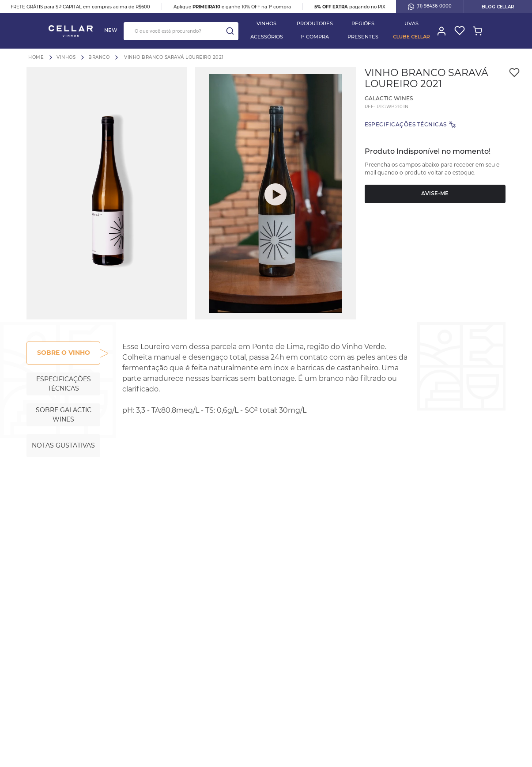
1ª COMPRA (315, 37)
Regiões (363, 23)
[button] (107, 193)
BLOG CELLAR (498, 7)
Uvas (411, 23)
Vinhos (266, 23)
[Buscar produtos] (230, 31)
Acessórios (267, 37)
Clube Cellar (411, 37)
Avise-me (435, 193)
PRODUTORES (315, 23)
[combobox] (181, 31)
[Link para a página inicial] (36, 57)
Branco (99, 57)
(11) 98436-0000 (430, 7)
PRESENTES (363, 37)
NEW (111, 30)
